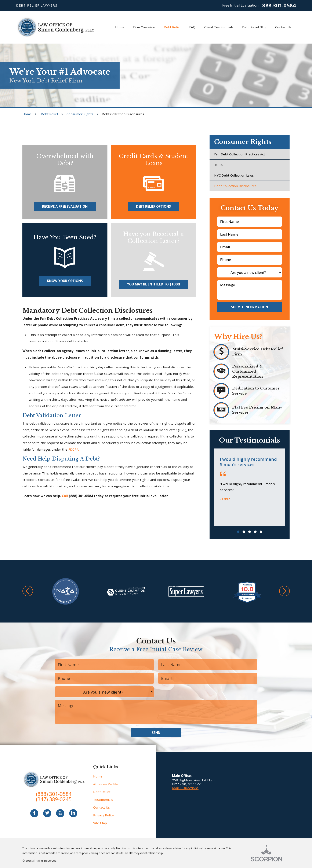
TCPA (218, 165)
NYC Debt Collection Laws (234, 175)
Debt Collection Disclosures (235, 186)
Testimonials (103, 799)
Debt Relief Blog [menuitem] (254, 27)
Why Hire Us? (238, 337)
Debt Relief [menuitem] (172, 27)
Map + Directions (185, 788)
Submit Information (250, 307)
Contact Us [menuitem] (283, 27)
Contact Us (101, 807)
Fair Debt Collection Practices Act (240, 154)
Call (65, 496)
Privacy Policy (104, 815)
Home (27, 114)
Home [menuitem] (120, 27)
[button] (28, 591)
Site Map (100, 823)
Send (156, 733)
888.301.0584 (279, 5)
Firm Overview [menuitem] (144, 27)
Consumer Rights (80, 114)
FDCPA (74, 449)
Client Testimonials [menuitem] (219, 27)
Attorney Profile (106, 784)
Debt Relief (49, 114)
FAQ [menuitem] (192, 27)
